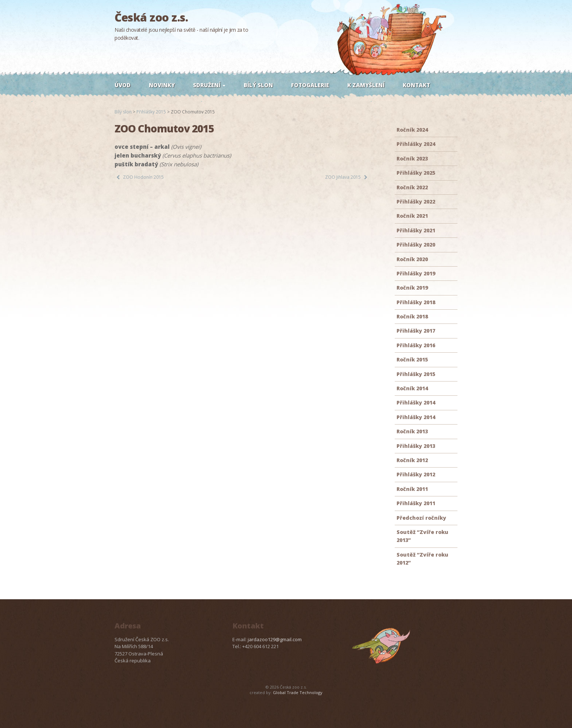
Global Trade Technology (298, 692)
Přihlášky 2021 (416, 230)
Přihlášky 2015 (416, 374)
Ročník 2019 (412, 288)
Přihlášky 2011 (416, 503)
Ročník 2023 (412, 158)
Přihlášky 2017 (416, 331)
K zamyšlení (366, 85)
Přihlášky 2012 (416, 474)
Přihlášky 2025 (416, 173)
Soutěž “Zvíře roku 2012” (422, 559)
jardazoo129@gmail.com (275, 639)
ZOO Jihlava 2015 (343, 177)
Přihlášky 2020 (416, 245)
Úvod (123, 85)
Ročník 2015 (412, 359)
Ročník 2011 (412, 489)
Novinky (162, 85)
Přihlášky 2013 (416, 446)
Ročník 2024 (412, 130)
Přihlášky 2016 (416, 345)
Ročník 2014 (412, 388)
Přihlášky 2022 (416, 202)
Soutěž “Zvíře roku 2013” (422, 536)
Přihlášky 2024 (416, 144)
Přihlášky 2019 (416, 273)
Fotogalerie (310, 85)
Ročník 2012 (412, 460)
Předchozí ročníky (421, 518)
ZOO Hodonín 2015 (143, 177)
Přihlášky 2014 (416, 402)
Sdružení (209, 85)
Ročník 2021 (412, 216)
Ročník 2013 (412, 431)
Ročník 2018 (412, 316)
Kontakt (416, 85)
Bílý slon (258, 85)
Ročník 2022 (412, 187)
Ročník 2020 (412, 259)
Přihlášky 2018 (416, 302)
